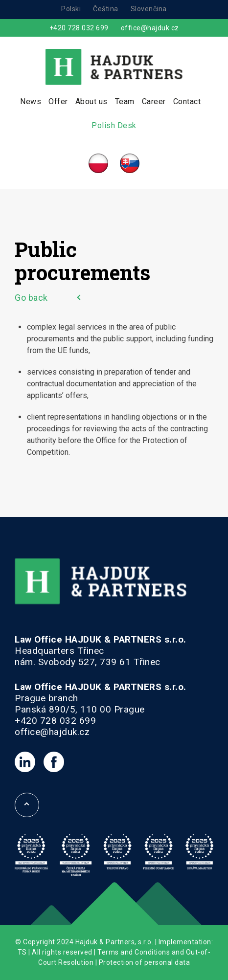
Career (154, 101)
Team (125, 101)
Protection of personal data (145, 962)
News (31, 101)
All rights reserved (62, 952)
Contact (187, 101)
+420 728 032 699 (79, 28)
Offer (58, 101)
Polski (71, 9)
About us (91, 101)
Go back (31, 298)
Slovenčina (149, 9)
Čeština (106, 9)
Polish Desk (114, 125)
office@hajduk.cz (150, 28)
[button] (20, 960)
